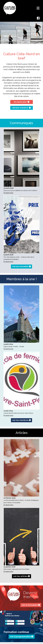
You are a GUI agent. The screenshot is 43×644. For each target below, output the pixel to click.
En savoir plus (8, 193)
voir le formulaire (31, 605)
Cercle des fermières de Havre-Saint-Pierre (18, 413)
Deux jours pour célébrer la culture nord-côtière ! (20, 190)
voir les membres (21, 420)
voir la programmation (21, 637)
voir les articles (21, 576)
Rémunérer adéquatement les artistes (16, 569)
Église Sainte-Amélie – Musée (14, 346)
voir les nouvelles (21, 266)
